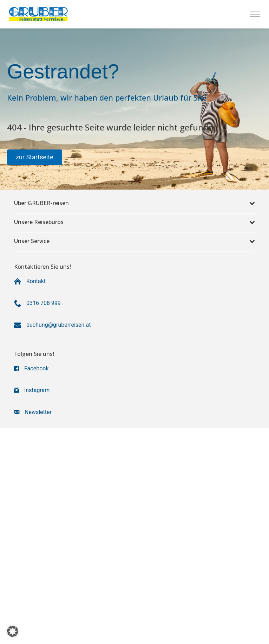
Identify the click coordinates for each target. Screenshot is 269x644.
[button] (35, 157)
